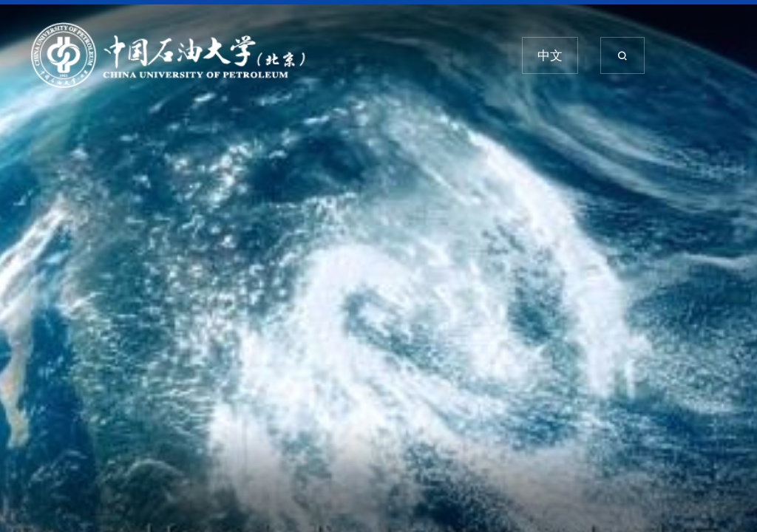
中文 (550, 55)
